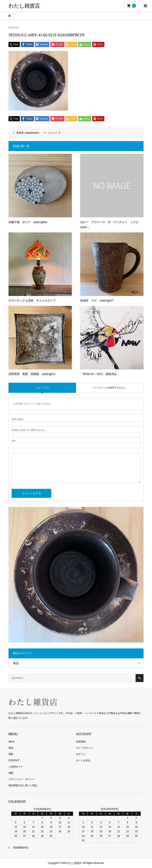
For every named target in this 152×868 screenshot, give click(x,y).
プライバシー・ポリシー (22, 779)
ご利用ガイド (16, 767)
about (11, 742)
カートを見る (83, 760)
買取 (11, 754)
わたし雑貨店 (24, 6)
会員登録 (81, 742)
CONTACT (14, 760)
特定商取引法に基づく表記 (23, 785)
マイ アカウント (85, 748)
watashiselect (32, 133)
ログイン (81, 754)
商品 (16, 663)
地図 (11, 773)
